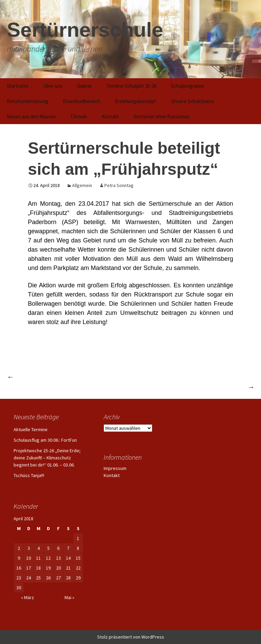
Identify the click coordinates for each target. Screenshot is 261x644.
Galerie (84, 86)
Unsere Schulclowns (193, 101)
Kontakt (110, 116)
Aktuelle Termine (31, 429)
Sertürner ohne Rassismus (162, 116)
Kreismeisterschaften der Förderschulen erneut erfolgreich (87, 377)
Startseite (18, 86)
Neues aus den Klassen (31, 116)
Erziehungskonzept (136, 101)
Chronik (79, 116)
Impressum (115, 468)
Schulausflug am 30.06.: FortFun (45, 440)
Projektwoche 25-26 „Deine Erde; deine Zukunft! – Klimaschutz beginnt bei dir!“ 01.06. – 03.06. (47, 458)
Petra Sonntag (119, 185)
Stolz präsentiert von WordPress (131, 637)
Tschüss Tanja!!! (29, 475)
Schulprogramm (187, 86)
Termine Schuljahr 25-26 (131, 86)
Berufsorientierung (28, 101)
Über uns (53, 86)
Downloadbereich (82, 101)
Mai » (69, 597)
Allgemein (82, 185)
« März (28, 597)
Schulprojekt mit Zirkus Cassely (209, 387)
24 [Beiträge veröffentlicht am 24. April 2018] (29, 578)
